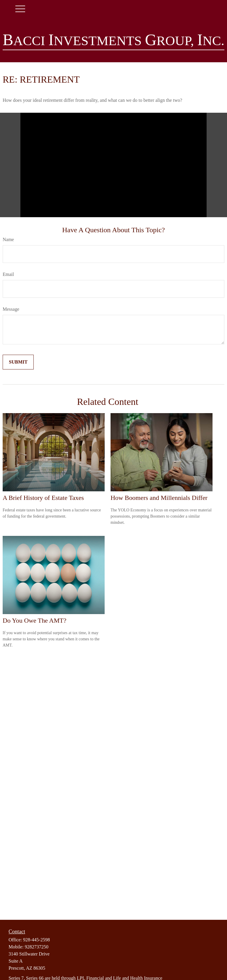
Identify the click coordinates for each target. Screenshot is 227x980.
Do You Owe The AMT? (34, 620)
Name (8, 239)
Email (8, 274)
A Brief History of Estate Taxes (43, 498)
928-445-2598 (37, 940)
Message (11, 309)
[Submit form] (18, 362)
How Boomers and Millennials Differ (159, 498)
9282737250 (37, 947)
